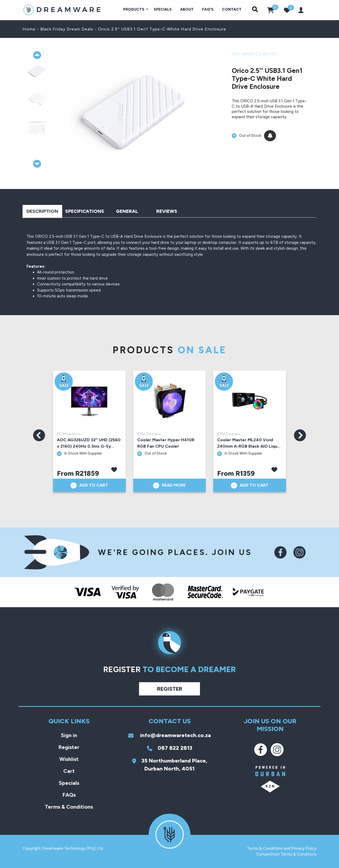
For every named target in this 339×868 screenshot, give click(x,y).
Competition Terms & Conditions (286, 854)
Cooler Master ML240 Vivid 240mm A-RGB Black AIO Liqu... (249, 443)
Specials (163, 9)
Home (29, 29)
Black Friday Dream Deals (67, 29)
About (187, 9)
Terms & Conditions (69, 807)
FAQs (69, 795)
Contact (232, 9)
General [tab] (127, 211)
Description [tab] (42, 211)
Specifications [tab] (85, 211)
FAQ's (208, 9)
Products (134, 9)
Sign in (69, 735)
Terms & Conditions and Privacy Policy (282, 848)
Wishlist (69, 759)
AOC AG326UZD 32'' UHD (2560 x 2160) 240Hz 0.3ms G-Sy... (89, 443)
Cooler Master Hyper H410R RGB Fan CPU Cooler (166, 443)
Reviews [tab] (167, 211)
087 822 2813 (170, 748)
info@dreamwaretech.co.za (169, 735)
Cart (69, 771)
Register (170, 689)
